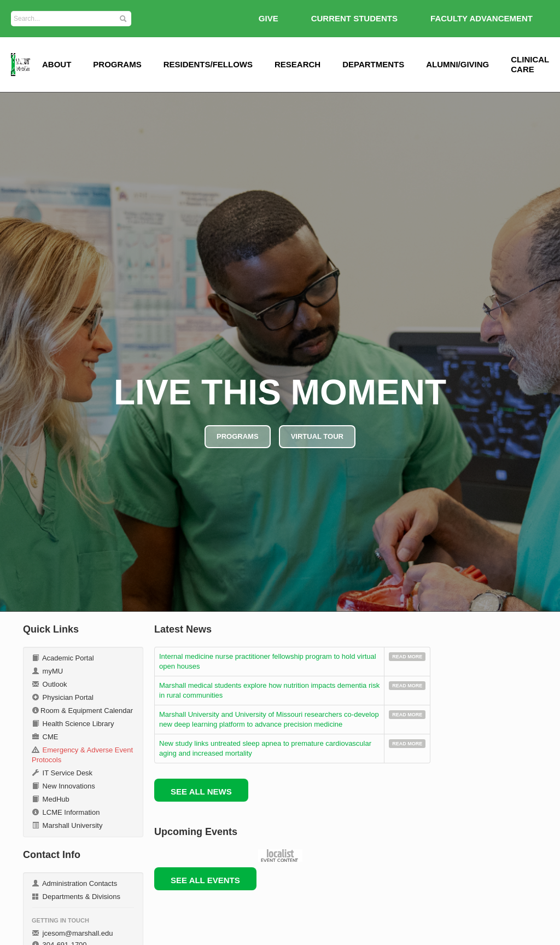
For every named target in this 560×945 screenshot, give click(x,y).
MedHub (51, 799)
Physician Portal (63, 697)
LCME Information (66, 812)
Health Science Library (73, 724)
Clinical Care (530, 64)
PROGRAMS (238, 436)
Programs (117, 64)
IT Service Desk (62, 773)
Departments (373, 64)
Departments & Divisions (76, 897)
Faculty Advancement (482, 18)
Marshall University (67, 825)
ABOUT (57, 64)
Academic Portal (63, 658)
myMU (47, 671)
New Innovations (63, 786)
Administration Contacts (74, 883)
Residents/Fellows (208, 64)
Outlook (49, 684)
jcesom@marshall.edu (72, 933)
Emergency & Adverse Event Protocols (82, 755)
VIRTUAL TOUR (317, 436)
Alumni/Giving (457, 64)
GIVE (269, 18)
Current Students (354, 18)
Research (297, 64)
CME (45, 737)
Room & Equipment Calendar (82, 711)
